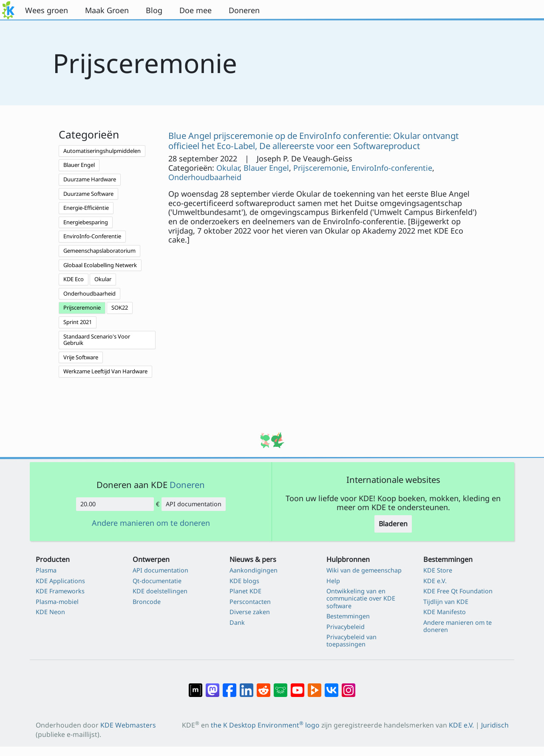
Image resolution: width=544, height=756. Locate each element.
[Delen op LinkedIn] (246, 686)
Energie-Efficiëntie (86, 208)
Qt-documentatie (157, 581)
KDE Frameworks (60, 591)
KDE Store (438, 570)
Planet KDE (245, 591)
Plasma (46, 570)
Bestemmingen (348, 616)
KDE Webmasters (128, 725)
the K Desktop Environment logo (265, 725)
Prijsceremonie (82, 307)
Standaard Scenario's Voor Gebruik (97, 340)
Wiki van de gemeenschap (364, 570)
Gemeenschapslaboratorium (99, 251)
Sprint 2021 (78, 322)
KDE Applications (60, 581)
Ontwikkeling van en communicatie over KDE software (361, 598)
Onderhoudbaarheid (89, 293)
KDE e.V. (435, 581)
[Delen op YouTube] (297, 686)
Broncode (147, 602)
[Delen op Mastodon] (212, 686)
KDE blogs (244, 581)
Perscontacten (250, 602)
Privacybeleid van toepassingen (351, 641)
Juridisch (495, 725)
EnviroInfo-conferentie (392, 168)
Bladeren (393, 524)
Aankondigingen (254, 570)
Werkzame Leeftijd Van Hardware (105, 371)
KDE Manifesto (445, 612)
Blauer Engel (79, 165)
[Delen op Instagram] (348, 686)
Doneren (187, 485)
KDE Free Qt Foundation (458, 591)
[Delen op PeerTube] (314, 686)
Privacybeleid (346, 627)
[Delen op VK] (331, 686)
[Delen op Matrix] (195, 686)
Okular (103, 279)
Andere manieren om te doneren (151, 523)
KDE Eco (74, 279)
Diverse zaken (250, 612)
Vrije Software (81, 357)
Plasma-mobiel (57, 602)
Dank (237, 622)
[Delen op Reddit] (263, 686)
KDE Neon (50, 612)
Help (333, 581)
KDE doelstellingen (160, 591)
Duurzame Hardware (90, 179)
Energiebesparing (86, 222)
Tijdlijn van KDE (446, 602)
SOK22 (120, 307)
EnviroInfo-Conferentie (92, 236)
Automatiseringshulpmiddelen (102, 151)
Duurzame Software (88, 194)
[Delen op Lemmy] (280, 686)
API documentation (194, 504)
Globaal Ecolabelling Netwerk (100, 265)
